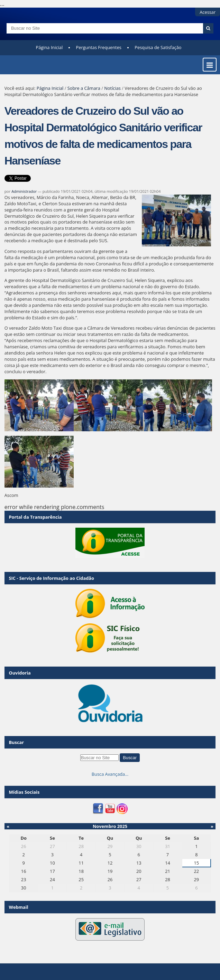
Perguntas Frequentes (99, 47)
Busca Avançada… (110, 774)
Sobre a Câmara (84, 88)
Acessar (208, 12)
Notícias (112, 88)
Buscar (17, 742)
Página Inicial (49, 47)
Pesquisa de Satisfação (158, 47)
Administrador (24, 191)
